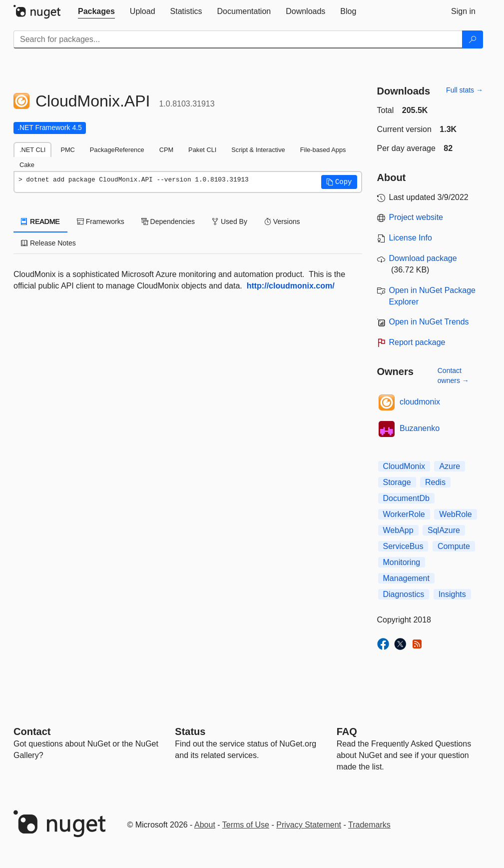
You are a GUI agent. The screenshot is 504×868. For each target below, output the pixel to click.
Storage (397, 482)
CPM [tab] (166, 150)
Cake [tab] (27, 165)
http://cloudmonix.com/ (291, 286)
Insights (452, 594)
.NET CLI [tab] (32, 150)
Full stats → (465, 90)
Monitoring (402, 562)
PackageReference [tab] (117, 150)
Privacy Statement (309, 825)
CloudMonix (404, 466)
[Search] (473, 39)
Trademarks (369, 825)
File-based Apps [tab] (323, 150)
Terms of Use (246, 825)
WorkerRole (404, 514)
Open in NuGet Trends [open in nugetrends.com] (429, 322)
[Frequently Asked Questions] (347, 731)
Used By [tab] (230, 221)
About (205, 825)
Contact (32, 731)
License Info (411, 238)
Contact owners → (453, 375)
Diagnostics (404, 594)
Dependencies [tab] (168, 221)
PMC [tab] (67, 150)
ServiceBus (403, 546)
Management (406, 578)
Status (190, 731)
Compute (454, 546)
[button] (339, 182)
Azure (450, 466)
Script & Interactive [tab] (258, 150)
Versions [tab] (282, 221)
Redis (435, 482)
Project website (416, 217)
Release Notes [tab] (48, 243)
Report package (417, 342)
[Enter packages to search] (238, 39)
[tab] (96, 11)
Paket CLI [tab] (202, 150)
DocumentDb (406, 498)
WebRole (456, 514)
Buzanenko (420, 428)
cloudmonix (420, 402)
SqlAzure (444, 530)
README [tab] (40, 221)
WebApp (398, 530)
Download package (423, 258)
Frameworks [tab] (101, 221)
